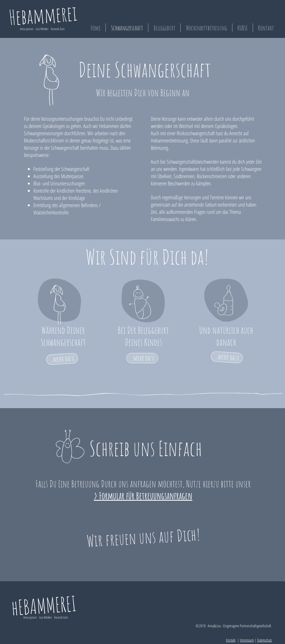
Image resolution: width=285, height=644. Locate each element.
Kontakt (231, 640)
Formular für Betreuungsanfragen (146, 496)
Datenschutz (265, 640)
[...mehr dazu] (62, 359)
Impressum (247, 640)
